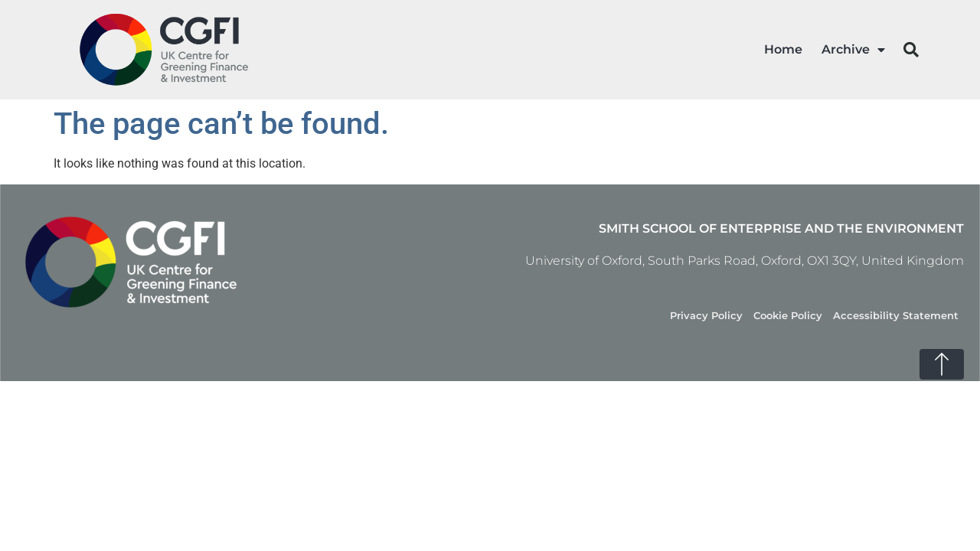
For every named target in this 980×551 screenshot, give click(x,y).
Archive (853, 50)
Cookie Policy (788, 316)
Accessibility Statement (896, 316)
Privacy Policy (706, 316)
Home (783, 49)
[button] (911, 50)
